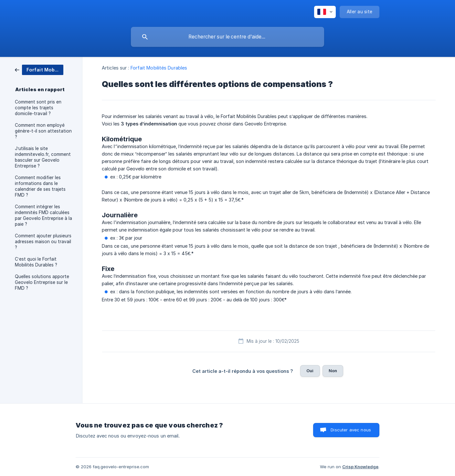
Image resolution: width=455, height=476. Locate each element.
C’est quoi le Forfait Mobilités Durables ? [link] (36, 262)
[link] (39, 69)
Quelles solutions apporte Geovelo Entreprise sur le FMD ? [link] (42, 282)
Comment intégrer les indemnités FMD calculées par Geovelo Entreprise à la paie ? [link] (43, 215)
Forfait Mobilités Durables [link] (159, 68)
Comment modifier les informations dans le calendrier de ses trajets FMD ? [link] (40, 186)
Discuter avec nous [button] (351, 430)
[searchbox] (228, 37)
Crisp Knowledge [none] (360, 467)
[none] (325, 12)
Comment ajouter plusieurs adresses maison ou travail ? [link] (43, 242)
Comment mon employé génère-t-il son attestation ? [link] (43, 131)
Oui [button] (310, 371)
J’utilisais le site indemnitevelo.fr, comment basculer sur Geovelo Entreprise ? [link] (43, 157)
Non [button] (333, 371)
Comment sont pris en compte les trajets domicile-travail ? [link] (38, 108)
